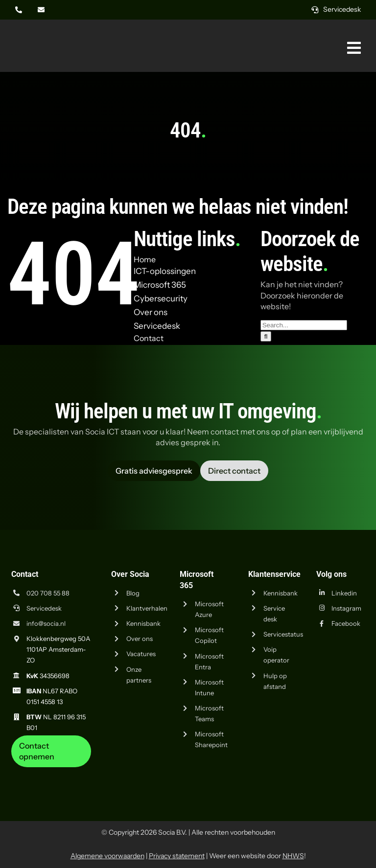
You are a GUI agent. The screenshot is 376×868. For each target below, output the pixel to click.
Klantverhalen (147, 608)
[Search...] (304, 325)
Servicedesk (44, 608)
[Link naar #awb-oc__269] (354, 48)
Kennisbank (143, 623)
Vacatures (141, 654)
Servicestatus (283, 634)
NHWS (293, 856)
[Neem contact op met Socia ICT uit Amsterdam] (51, 751)
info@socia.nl (46, 623)
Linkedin (344, 593)
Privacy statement (177, 856)
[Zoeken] (266, 336)
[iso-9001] (295, 771)
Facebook (346, 623)
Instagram (346, 608)
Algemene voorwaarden (107, 856)
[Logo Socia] (44, 33)
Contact (149, 338)
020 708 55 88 (48, 593)
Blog (133, 593)
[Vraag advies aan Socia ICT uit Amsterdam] (154, 471)
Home (145, 259)
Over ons (140, 639)
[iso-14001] (344, 771)
